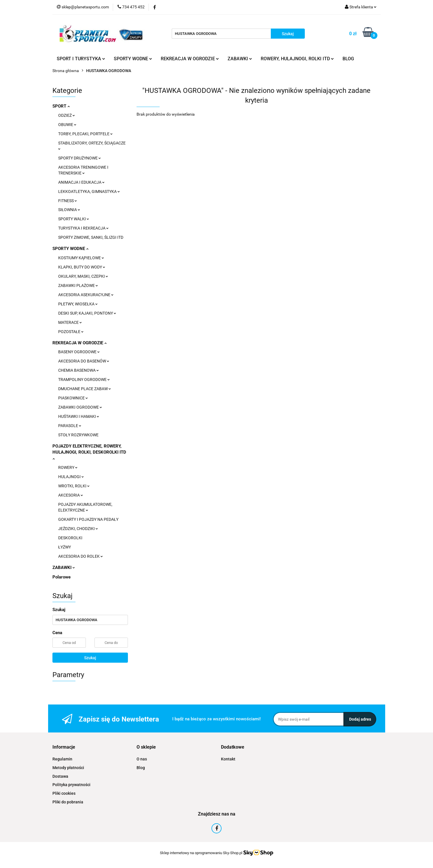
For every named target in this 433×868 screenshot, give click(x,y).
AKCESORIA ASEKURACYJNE (86, 295)
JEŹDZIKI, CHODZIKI (78, 529)
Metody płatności (68, 768)
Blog (141, 768)
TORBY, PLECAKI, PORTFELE (85, 134)
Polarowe (62, 577)
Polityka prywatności (71, 785)
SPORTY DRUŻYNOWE (80, 158)
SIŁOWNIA (69, 210)
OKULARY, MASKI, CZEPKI (83, 276)
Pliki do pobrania (68, 802)
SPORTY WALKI (74, 219)
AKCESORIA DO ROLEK (81, 556)
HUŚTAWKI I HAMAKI (79, 416)
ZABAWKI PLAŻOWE (78, 285)
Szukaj (90, 658)
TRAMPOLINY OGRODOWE (84, 379)
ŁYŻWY (65, 547)
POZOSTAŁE (71, 332)
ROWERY (68, 467)
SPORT (61, 106)
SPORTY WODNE (133, 59)
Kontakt (228, 759)
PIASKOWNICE (73, 398)
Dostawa (60, 776)
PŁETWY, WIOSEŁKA (78, 304)
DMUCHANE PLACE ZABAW (85, 389)
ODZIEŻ (67, 115)
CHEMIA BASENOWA (79, 370)
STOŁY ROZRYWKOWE (78, 435)
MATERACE (70, 322)
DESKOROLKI (70, 538)
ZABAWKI (240, 59)
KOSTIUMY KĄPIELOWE (81, 258)
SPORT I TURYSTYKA (81, 59)
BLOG (348, 59)
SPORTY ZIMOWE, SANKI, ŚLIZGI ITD (91, 237)
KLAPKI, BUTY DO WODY (82, 267)
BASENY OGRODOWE (79, 352)
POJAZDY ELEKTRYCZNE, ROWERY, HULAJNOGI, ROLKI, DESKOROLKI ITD (89, 452)
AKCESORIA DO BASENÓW (84, 361)
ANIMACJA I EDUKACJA (81, 182)
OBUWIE (67, 125)
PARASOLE (70, 426)
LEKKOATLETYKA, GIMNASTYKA (89, 191)
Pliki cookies (64, 793)
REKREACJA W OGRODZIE (190, 59)
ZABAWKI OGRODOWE (80, 407)
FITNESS (68, 201)
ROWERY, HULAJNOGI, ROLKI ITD (297, 59)
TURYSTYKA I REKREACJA (83, 228)
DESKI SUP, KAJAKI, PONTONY (87, 313)
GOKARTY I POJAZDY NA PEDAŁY (88, 519)
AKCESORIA (71, 495)
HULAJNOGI (71, 477)
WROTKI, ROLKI (74, 486)
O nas (142, 759)
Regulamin (62, 759)
